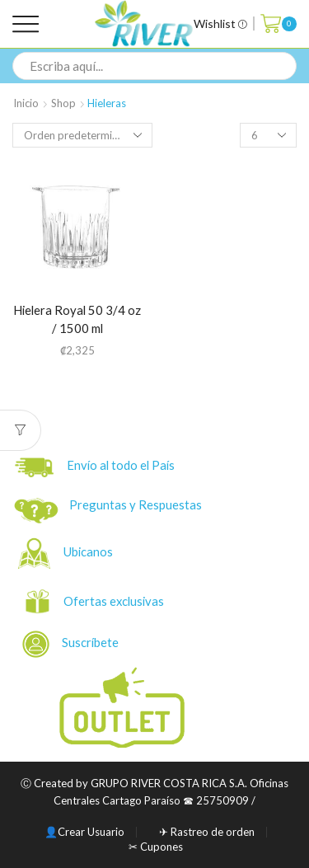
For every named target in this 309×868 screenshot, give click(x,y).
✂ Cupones (156, 847)
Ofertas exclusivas (115, 601)
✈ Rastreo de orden (207, 832)
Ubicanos (89, 551)
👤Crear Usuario (84, 832)
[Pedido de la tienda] (82, 135)
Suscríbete (72, 644)
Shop (63, 103)
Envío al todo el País (95, 467)
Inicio (26, 103)
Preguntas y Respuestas (136, 504)
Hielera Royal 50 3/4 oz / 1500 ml (77, 319)
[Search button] (283, 66)
